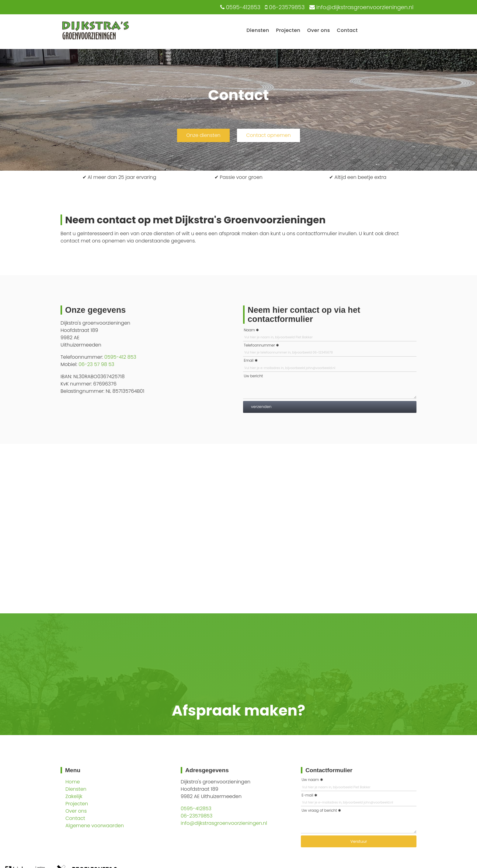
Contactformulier (329, 770)
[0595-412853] (240, 7)
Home (73, 782)
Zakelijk (74, 796)
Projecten (288, 30)
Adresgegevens (207, 770)
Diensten (258, 30)
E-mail (307, 795)
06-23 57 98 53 (96, 364)
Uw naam (310, 780)
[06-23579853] (284, 7)
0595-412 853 (120, 357)
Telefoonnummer (259, 345)
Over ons (319, 30)
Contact (347, 30)
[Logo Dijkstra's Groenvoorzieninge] (95, 40)
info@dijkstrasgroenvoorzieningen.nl (224, 823)
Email (249, 360)
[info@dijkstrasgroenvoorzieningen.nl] (361, 7)
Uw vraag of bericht (319, 810)
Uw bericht (253, 376)
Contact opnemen (268, 135)
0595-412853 (196, 809)
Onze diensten (203, 135)
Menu (73, 770)
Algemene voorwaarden (95, 826)
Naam (249, 330)
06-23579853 (197, 816)
